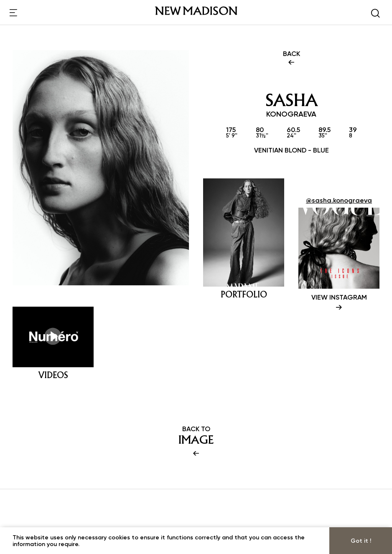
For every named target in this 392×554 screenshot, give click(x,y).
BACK (291, 58)
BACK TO (196, 442)
